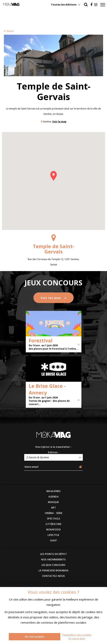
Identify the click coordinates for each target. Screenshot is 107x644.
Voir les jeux (53, 298)
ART (54, 508)
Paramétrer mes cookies (77, 635)
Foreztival (41, 340)
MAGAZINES (54, 491)
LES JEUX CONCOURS (54, 565)
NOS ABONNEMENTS (53, 559)
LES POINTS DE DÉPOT (54, 554)
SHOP (53, 540)
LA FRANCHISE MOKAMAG (54, 570)
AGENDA (53, 497)
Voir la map (59, 122)
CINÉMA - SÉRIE (53, 513)
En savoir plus (77, 638)
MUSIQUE (53, 502)
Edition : (53, 452)
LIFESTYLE (53, 535)
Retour (9, 31)
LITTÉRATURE (54, 524)
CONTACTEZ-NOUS (54, 576)
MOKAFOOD (53, 530)
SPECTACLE (54, 519)
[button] (53, 176)
